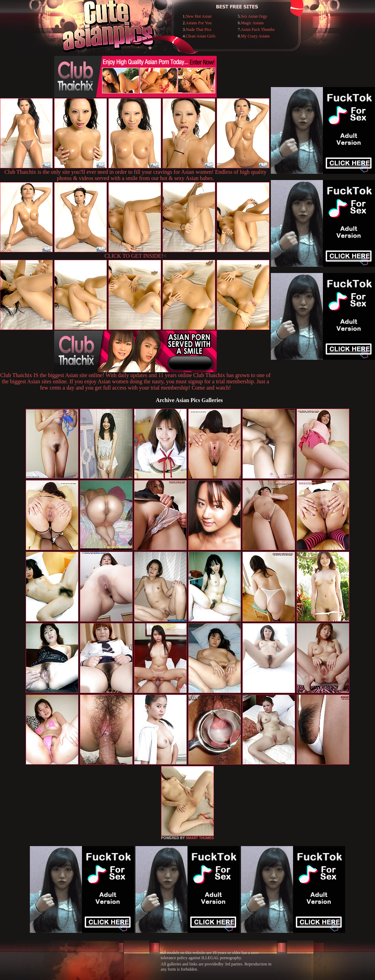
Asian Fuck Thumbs (258, 29)
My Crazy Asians (255, 36)
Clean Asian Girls (201, 36)
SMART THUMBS (200, 838)
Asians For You (199, 23)
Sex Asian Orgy (254, 16)
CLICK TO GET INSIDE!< (135, 256)
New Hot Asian (199, 16)
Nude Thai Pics (199, 29)
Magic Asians (252, 23)
